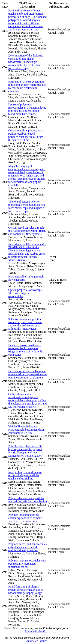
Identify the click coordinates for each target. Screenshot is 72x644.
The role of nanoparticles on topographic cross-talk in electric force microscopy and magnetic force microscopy (27, 206)
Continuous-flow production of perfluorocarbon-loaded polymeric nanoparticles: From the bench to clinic (26, 135)
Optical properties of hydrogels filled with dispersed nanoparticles (26, 293)
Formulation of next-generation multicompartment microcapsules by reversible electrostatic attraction (27, 86)
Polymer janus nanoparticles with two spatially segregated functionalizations (27, 564)
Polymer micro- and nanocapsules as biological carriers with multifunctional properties (27, 547)
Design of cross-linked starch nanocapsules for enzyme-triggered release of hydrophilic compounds (26, 350)
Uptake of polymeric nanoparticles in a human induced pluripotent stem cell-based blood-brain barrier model (27, 109)
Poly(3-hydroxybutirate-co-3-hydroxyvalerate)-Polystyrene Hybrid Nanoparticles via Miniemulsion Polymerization (25, 451)
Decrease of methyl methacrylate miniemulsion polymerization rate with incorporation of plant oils (27, 374)
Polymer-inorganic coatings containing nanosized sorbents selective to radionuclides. (25, 518)
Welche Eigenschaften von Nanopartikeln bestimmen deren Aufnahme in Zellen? (26, 430)
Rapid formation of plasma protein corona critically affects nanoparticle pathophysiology (26, 590)
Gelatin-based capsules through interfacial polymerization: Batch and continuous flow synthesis (27, 231)
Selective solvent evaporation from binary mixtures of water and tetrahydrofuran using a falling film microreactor (25, 324)
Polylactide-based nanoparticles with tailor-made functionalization (28, 500)
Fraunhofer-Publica (36, 631)
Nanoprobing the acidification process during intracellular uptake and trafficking (25, 475)
